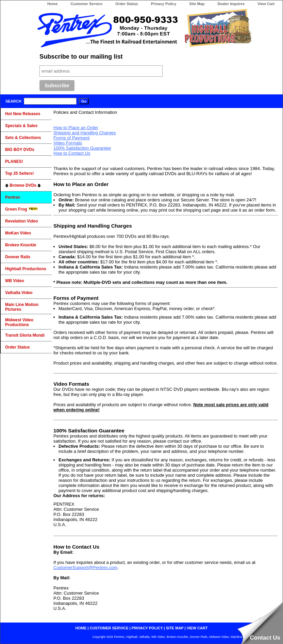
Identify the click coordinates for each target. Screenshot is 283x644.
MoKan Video (18, 233)
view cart (197, 628)
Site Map (197, 4)
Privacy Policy (164, 4)
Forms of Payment (71, 138)
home (81, 628)
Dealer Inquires (231, 4)
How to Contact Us (72, 153)
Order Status (127, 4)
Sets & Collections (23, 138)
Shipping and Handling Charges (85, 133)
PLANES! (14, 162)
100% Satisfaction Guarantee (82, 148)
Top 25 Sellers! (19, 173)
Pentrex (13, 197)
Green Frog (21, 209)
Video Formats (68, 143)
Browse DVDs (23, 185)
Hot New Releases (23, 114)
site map (175, 628)
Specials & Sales (21, 126)
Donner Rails (18, 257)
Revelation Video (21, 221)
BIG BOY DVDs (20, 150)
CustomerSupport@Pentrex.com (85, 568)
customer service (109, 628)
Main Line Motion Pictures (22, 307)
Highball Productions (26, 269)
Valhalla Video (19, 293)
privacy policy (147, 628)
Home (53, 4)
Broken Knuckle (21, 245)
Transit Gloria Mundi (25, 335)
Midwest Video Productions (19, 322)
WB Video (15, 281)
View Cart (266, 4)
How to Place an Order (76, 128)
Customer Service (87, 4)
